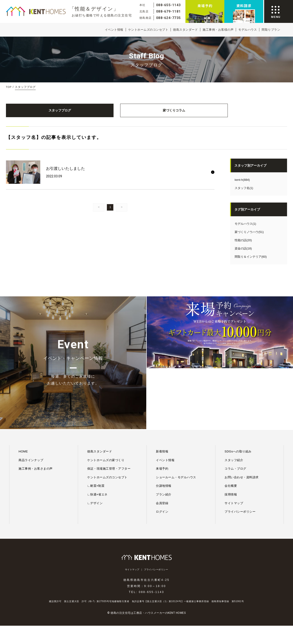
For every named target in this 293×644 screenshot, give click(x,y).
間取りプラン (271, 30)
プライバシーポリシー (240, 456)
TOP (9, 87)
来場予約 (162, 413)
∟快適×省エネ (97, 438)
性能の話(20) (243, 245)
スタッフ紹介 (234, 404)
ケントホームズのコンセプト (148, 30)
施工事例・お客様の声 (218, 30)
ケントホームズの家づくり (106, 404)
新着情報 (162, 395)
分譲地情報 (164, 430)
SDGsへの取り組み (238, 395)
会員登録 (162, 447)
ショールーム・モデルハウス (176, 421)
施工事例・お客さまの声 (36, 413)
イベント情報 (114, 30)
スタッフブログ (38, 113)
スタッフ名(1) (244, 193)
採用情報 (231, 438)
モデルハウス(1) (245, 229)
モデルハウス (248, 30)
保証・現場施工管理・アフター (109, 413)
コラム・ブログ (235, 413)
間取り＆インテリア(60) (251, 261)
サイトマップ (234, 447)
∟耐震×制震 (96, 430)
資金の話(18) (243, 253)
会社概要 (231, 430)
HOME (23, 395)
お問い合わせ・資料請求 (242, 421)
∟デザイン (95, 447)
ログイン (162, 456)
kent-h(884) (242, 185)
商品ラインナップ (31, 404)
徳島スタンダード (185, 30)
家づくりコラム (110, 113)
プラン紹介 (164, 438)
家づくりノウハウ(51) (249, 237)
